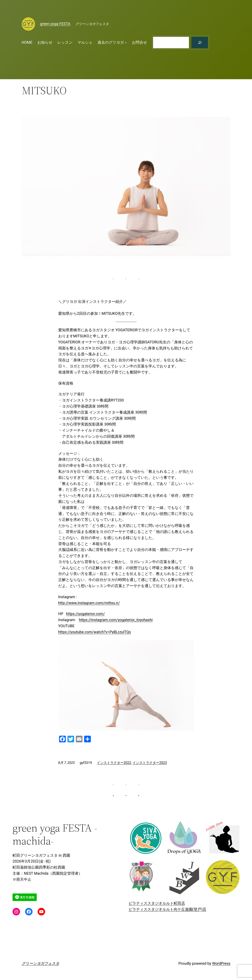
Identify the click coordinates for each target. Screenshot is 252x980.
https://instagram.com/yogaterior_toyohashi (116, 620)
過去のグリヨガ (111, 42)
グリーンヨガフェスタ (41, 963)
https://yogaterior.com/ (85, 614)
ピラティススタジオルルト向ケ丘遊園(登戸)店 (167, 909)
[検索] (200, 43)
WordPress (221, 963)
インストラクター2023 (150, 763)
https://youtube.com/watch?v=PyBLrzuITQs (95, 632)
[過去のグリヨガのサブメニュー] (126, 43)
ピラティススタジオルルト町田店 (157, 903)
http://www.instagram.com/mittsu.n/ (89, 603)
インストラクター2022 (114, 763)
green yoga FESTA (55, 24)
